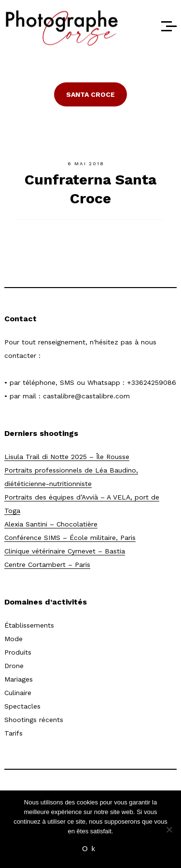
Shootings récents (34, 720)
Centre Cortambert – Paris (47, 565)
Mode (14, 639)
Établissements (29, 625)
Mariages (19, 679)
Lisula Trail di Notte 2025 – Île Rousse (67, 457)
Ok (90, 848)
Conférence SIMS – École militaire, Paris (70, 538)
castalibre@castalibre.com (86, 396)
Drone (14, 666)
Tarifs (14, 733)
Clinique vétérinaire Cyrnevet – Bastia (65, 551)
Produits (18, 652)
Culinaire (18, 693)
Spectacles (22, 706)
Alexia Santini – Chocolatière (51, 524)
